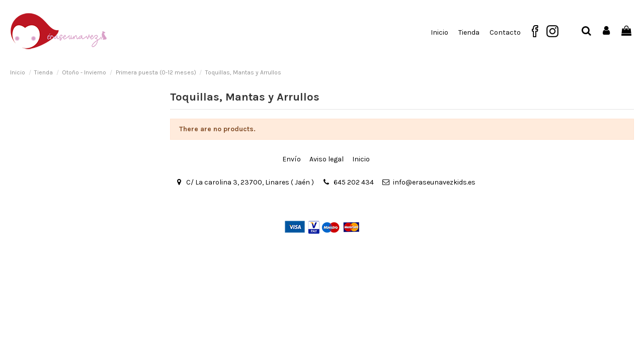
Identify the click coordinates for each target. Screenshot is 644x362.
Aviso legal (327, 159)
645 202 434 (354, 182)
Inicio (361, 159)
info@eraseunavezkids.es (434, 182)
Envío (292, 159)
